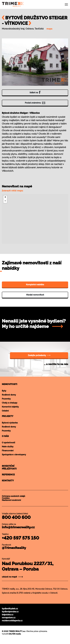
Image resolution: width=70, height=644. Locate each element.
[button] (5, 197)
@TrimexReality (14, 548)
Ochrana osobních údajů (13, 496)
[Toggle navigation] (66, 4)
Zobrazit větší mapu (12, 191)
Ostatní (5, 411)
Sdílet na (35, 92)
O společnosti (8, 443)
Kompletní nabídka (35, 285)
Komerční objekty (10, 407)
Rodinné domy (9, 395)
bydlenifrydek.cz (10, 609)
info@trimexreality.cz (18, 527)
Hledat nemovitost (35, 295)
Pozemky (6, 399)
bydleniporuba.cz (10, 612)
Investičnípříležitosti (9, 467)
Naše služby (8, 447)
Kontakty (8, 481)
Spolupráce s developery (14, 455)
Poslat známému (35, 103)
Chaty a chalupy (10, 403)
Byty (4, 391)
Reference (8, 475)
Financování (8, 451)
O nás (5, 436)
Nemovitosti (10, 384)
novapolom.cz (9, 618)
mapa (49, 29)
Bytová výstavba (10, 423)
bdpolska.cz (8, 615)
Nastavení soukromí (11, 500)
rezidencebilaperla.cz (12, 621)
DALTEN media (15, 634)
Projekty (8, 416)
